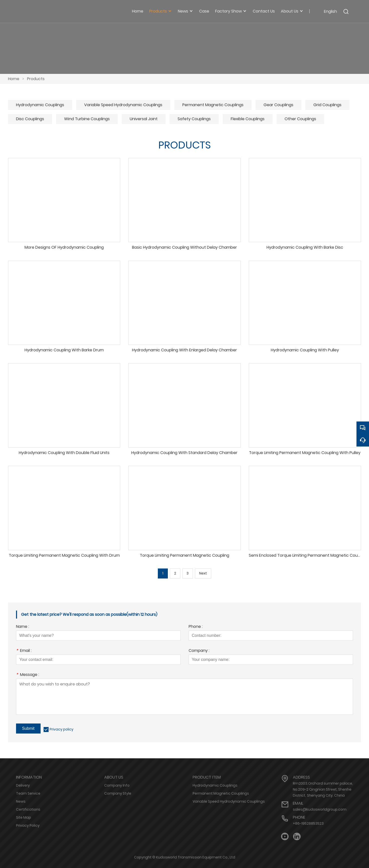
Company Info (117, 785)
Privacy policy (61, 729)
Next (203, 573)
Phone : (196, 627)
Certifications (28, 809)
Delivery (23, 785)
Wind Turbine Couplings (87, 119)
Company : (199, 651)
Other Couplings (300, 119)
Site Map (24, 817)
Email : (24, 651)
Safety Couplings (194, 119)
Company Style (118, 793)
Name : (23, 627)
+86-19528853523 (308, 823)
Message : (28, 675)
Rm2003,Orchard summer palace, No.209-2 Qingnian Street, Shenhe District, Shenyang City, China (323, 789)
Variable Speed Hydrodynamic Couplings (123, 105)
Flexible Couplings (248, 119)
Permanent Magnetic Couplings (213, 105)
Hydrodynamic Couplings (40, 105)
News (21, 801)
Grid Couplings (327, 105)
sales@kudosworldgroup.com (320, 809)
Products (36, 79)
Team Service (28, 793)
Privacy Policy (28, 825)
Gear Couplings (278, 105)
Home (14, 79)
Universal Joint (144, 119)
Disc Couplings (30, 119)
